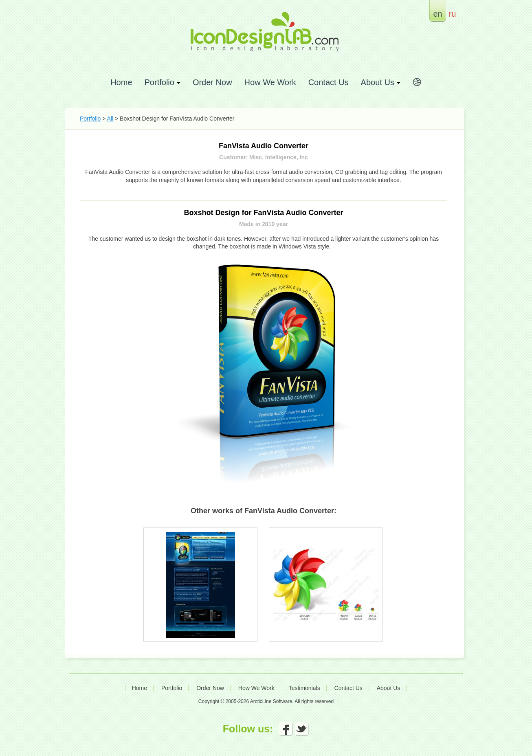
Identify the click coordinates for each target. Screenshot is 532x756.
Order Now (212, 82)
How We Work (270, 82)
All (110, 119)
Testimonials (304, 688)
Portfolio (90, 119)
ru (453, 14)
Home (121, 82)
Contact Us (329, 82)
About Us (389, 688)
